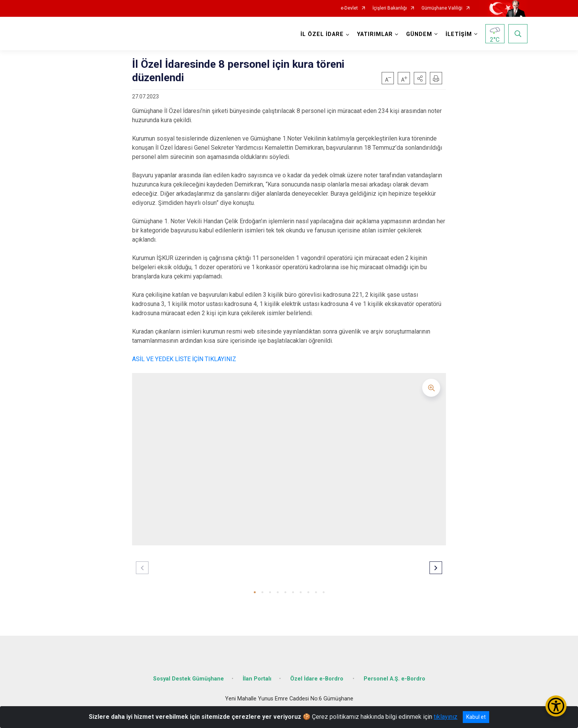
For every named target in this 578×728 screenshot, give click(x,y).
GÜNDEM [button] (419, 34)
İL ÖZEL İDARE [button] (322, 34)
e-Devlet (349, 8)
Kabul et (476, 717)
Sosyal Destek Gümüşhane (189, 679)
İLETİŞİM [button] (459, 34)
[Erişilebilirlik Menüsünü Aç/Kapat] (556, 706)
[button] (420, 78)
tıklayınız (446, 717)
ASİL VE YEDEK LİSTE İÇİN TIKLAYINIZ (184, 359)
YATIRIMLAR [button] (375, 34)
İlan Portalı (257, 679)
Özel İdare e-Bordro (318, 679)
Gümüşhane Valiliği (442, 8)
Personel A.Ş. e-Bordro (394, 679)
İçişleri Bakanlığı (390, 8)
